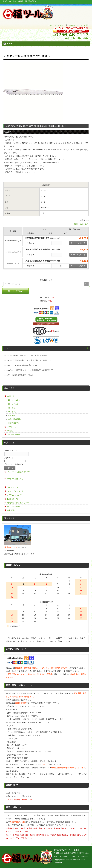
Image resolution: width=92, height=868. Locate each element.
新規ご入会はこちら (15, 479)
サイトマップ (13, 487)
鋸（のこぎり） (14, 400)
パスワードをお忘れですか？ (19, 472)
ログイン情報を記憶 (14, 464)
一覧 (87, 348)
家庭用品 (12, 415)
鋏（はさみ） (13, 404)
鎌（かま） (13, 412)
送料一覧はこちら (81, 224)
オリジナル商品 (14, 434)
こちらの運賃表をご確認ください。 (20, 799)
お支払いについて (14, 495)
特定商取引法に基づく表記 (79, 25)
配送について (13, 499)
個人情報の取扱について (17, 506)
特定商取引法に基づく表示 (18, 503)
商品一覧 (11, 396)
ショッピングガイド (15, 491)
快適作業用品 (13, 423)
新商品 (10, 431)
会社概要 (11, 510)
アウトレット (13, 427)
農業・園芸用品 (14, 419)
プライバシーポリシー (56, 25)
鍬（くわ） (13, 408)
